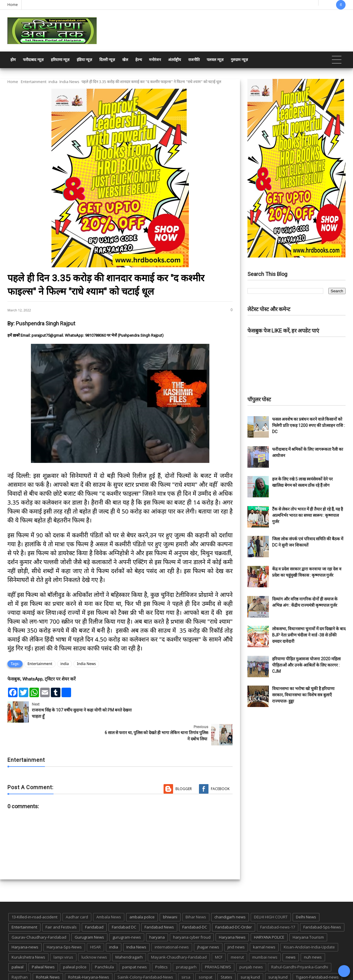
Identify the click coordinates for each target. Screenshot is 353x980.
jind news (236, 924)
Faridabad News (159, 904)
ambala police (142, 894)
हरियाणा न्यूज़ (60, 60)
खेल (125, 60)
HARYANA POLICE (269, 915)
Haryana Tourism (308, 915)
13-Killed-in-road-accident (34, 894)
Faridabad (94, 904)
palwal (18, 944)
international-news (172, 924)
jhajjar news (208, 924)
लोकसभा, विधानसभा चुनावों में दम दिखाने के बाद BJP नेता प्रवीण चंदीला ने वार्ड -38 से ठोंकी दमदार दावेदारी (309, 635)
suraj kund (250, 954)
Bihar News (196, 894)
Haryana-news (25, 924)
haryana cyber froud (192, 915)
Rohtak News (48, 954)
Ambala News (109, 894)
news (291, 934)
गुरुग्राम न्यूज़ (239, 60)
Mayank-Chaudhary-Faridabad (179, 934)
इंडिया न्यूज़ (84, 60)
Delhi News (306, 894)
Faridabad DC (124, 904)
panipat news (135, 944)
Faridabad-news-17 (278, 904)
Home (13, 5)
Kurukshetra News (28, 934)
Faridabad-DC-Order (234, 904)
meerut (237, 934)
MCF (219, 934)
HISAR (95, 924)
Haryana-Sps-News (64, 924)
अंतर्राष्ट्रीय (175, 60)
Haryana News (232, 915)
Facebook (220, 766)
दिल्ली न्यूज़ (107, 60)
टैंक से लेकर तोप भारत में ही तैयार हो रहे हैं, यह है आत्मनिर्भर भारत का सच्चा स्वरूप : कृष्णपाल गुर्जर (307, 515)
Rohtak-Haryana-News (89, 954)
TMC (15, 965)
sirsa (186, 954)
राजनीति (194, 60)
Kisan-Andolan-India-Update (309, 924)
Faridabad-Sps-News (322, 904)
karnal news (264, 924)
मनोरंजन (155, 60)
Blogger (184, 766)
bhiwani (170, 894)
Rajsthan (20, 954)
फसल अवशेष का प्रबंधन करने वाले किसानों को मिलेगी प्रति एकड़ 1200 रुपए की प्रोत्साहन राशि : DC (309, 425)
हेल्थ (139, 60)
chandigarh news (230, 894)
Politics (161, 944)
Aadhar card (77, 894)
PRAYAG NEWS (218, 944)
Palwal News (43, 944)
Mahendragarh (129, 934)
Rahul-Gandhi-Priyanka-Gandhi (300, 944)
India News (69, 82)
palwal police (75, 944)
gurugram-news (127, 915)
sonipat (205, 954)
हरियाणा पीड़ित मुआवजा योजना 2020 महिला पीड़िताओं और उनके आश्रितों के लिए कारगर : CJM (306, 665)
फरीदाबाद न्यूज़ (33, 60)
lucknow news (94, 934)
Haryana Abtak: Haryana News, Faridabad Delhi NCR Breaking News (64, 975)
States (226, 954)
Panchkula (104, 944)
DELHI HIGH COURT (271, 894)
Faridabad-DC (195, 904)
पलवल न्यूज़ (215, 60)
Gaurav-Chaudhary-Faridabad (39, 915)
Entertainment (34, 82)
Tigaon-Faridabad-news (317, 954)
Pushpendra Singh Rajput (46, 323)
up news (35, 965)
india (53, 82)
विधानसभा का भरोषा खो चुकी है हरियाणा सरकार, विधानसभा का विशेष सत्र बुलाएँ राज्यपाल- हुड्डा (303, 695)
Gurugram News (89, 915)
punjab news (251, 944)
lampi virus (63, 934)
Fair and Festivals (61, 904)
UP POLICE (61, 965)
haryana (157, 915)
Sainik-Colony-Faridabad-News (145, 954)
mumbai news (265, 934)
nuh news (313, 934)
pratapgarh (186, 944)
